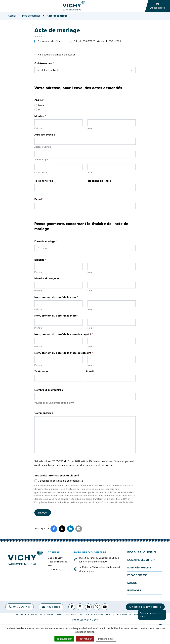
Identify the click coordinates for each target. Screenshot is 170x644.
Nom (90, 128)
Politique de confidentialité (95, 615)
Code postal (41, 172)
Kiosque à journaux (142, 552)
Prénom (38, 128)
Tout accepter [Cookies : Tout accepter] (64, 639)
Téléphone (41, 371)
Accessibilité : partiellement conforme (134, 615)
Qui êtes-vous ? (45, 63)
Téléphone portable (99, 181)
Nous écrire (51, 607)
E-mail (39, 199)
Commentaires (44, 413)
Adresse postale (43, 147)
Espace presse (137, 575)
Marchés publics (139, 568)
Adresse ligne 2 (42, 160)
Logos (132, 583)
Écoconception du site (85, 620)
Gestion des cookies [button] (26, 615)
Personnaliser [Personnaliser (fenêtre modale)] (106, 639)
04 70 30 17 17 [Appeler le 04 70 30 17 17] (20, 607)
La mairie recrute (141, 560)
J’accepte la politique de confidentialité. (61, 481)
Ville (90, 172)
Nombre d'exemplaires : (50, 390)
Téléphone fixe (44, 181)
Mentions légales (66, 615)
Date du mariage (46, 241)
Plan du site (47, 615)
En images (134, 591)
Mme (41, 105)
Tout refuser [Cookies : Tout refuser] (85, 639)
